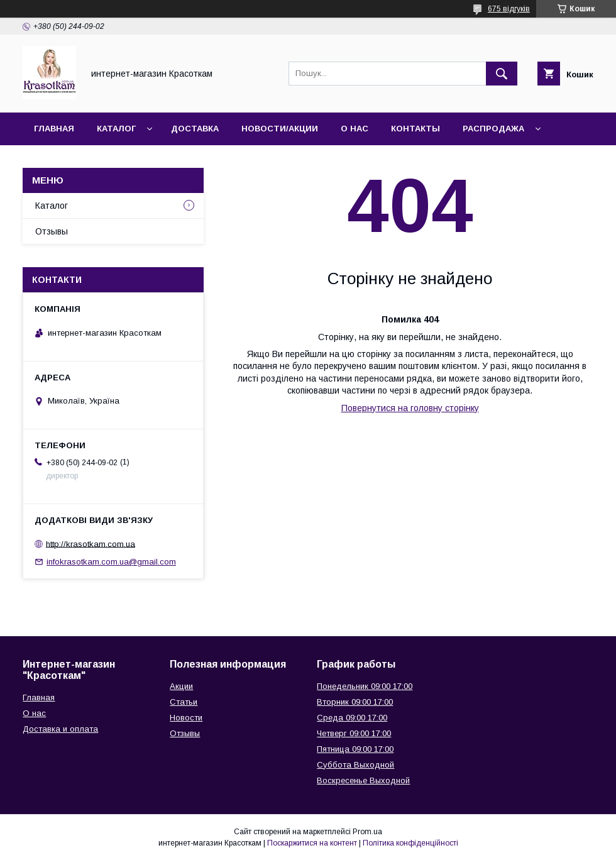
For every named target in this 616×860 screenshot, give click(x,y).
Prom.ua (367, 832)
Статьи (184, 702)
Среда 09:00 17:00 (352, 718)
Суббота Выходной (355, 765)
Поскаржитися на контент (312, 843)
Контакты (415, 129)
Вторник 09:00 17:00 (355, 702)
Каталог (116, 129)
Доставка (195, 129)
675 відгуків (509, 9)
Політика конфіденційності (410, 843)
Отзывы (52, 231)
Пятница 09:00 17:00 (355, 749)
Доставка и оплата (60, 729)
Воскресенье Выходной (363, 780)
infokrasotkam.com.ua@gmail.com (111, 562)
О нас (355, 129)
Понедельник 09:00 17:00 (365, 686)
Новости (186, 718)
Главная (54, 129)
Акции (181, 686)
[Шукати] (502, 74)
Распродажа (493, 129)
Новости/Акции (280, 129)
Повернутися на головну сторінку (410, 408)
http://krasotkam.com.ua (91, 543)
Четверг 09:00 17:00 (354, 733)
